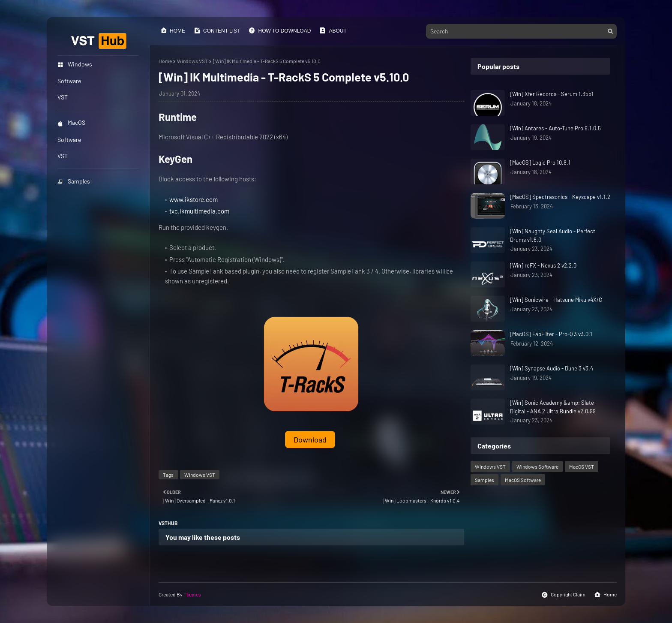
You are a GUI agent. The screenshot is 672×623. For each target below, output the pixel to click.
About (333, 30)
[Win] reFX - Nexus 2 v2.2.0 (543, 265)
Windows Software (537, 466)
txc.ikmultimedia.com (199, 211)
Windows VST (192, 61)
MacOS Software (523, 480)
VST (63, 156)
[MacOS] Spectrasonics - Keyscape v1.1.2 (560, 197)
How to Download (280, 30)
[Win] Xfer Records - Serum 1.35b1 (552, 94)
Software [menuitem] (69, 81)
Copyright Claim (563, 595)
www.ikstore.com (193, 199)
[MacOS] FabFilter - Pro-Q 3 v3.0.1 (551, 334)
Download (310, 439)
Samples (74, 181)
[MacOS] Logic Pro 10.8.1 (540, 163)
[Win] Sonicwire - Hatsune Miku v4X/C (556, 300)
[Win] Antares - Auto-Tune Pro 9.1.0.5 (555, 128)
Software (69, 140)
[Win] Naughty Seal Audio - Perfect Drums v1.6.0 (553, 235)
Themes (192, 594)
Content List (217, 30)
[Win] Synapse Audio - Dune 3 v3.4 (552, 368)
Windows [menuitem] (75, 64)
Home (173, 30)
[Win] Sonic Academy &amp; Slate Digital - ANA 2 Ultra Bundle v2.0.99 (553, 407)
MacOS (71, 122)
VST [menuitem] (63, 97)
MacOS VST (582, 466)
